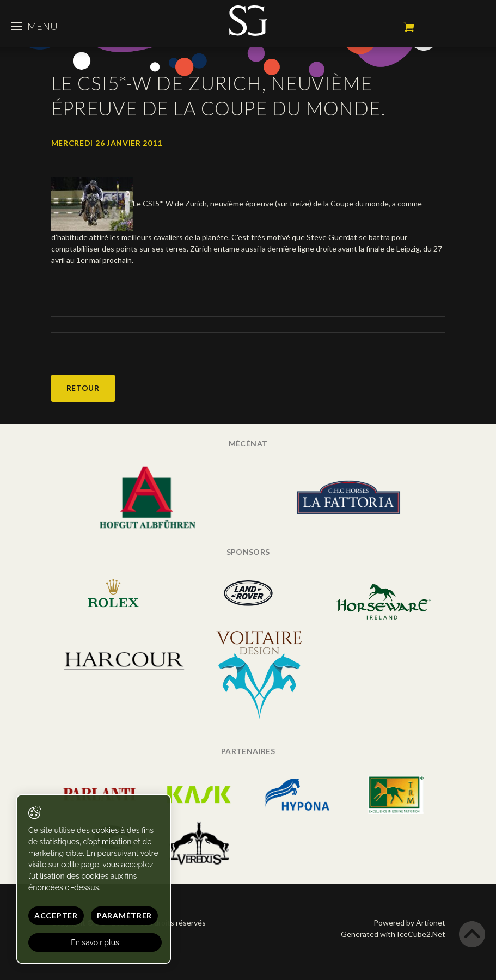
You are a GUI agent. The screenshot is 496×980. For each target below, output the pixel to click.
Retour (83, 388)
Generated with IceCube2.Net (393, 934)
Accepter (56, 915)
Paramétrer (124, 915)
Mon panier (409, 27)
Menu (34, 26)
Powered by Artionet (409, 923)
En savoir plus (95, 942)
